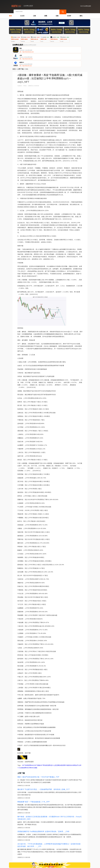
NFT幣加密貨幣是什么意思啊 (50, 751)
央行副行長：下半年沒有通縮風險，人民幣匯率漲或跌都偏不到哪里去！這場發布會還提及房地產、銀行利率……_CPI (49, 831)
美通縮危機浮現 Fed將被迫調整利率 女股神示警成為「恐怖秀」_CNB (43, 818)
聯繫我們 (30, 856)
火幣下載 (21, 55)
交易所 (69, 14)
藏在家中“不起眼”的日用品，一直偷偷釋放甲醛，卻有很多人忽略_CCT (44, 775)
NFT (24, 751)
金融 (57, 14)
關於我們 (40, 856)
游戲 (46, 14)
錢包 (81, 14)
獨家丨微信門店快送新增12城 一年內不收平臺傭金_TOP (38, 763)
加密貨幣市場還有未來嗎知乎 (69, 751)
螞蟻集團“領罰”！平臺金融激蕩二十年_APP (34, 788)
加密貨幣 (28, 751)
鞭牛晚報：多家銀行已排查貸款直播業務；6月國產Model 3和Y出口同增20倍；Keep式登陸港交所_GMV (50, 804)
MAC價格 (34, 754)
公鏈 (34, 14)
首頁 (10, 14)
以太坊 (22, 14)
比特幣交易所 (41, 866)
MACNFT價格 (36, 751)
